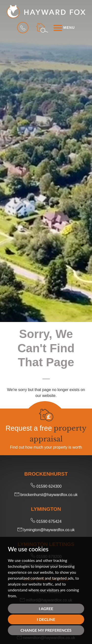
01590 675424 (46, 521)
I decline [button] (46, 619)
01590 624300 (46, 486)
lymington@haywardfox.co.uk (46, 530)
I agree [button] (46, 608)
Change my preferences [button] (46, 630)
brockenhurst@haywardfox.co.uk (46, 495)
